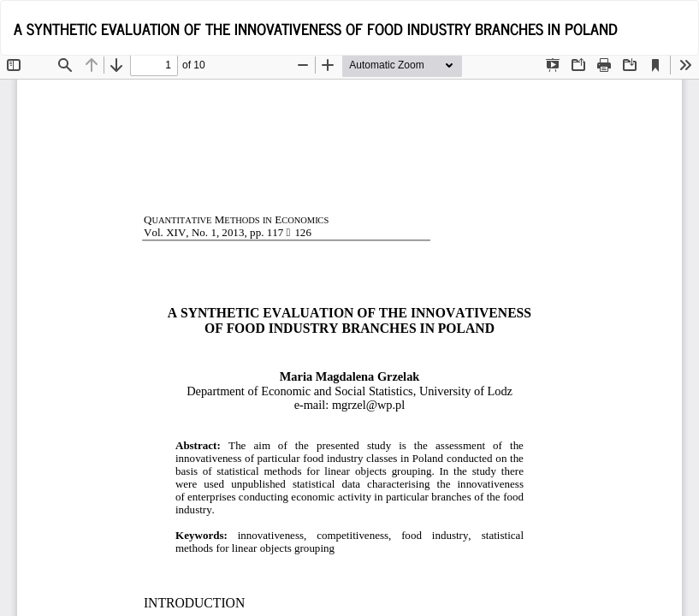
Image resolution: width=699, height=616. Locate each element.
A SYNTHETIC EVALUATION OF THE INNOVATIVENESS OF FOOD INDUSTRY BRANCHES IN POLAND (316, 28)
